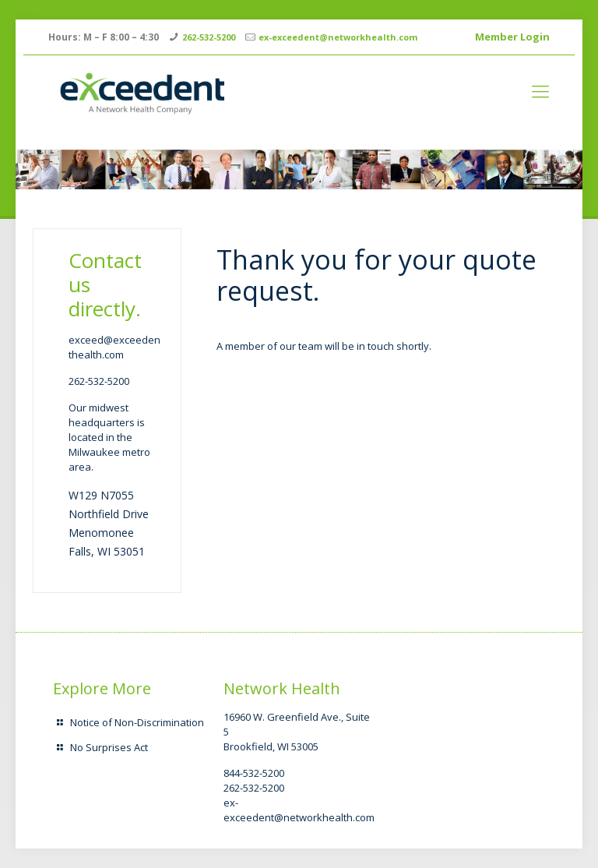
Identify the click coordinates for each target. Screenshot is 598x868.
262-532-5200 (209, 37)
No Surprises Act (109, 747)
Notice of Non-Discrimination (137, 722)
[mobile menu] (540, 90)
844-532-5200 (254, 773)
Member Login (512, 37)
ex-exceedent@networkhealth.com (338, 37)
